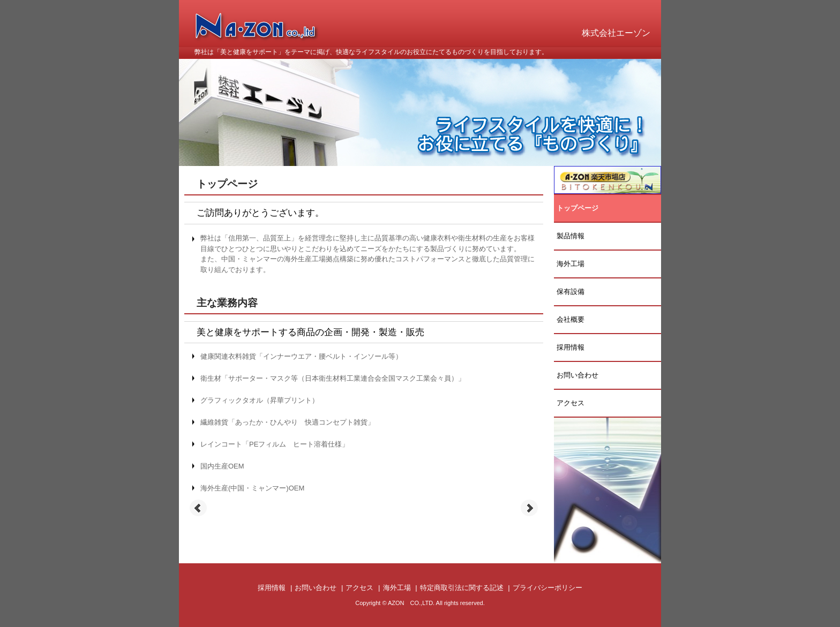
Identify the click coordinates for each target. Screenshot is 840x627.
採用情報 (571, 347)
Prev (198, 508)
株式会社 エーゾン (264, 35)
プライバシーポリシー (547, 588)
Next (529, 508)
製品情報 (571, 236)
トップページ (577, 208)
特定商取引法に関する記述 (462, 588)
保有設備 (571, 292)
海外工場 (571, 264)
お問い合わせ (577, 375)
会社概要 (571, 319)
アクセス (571, 403)
